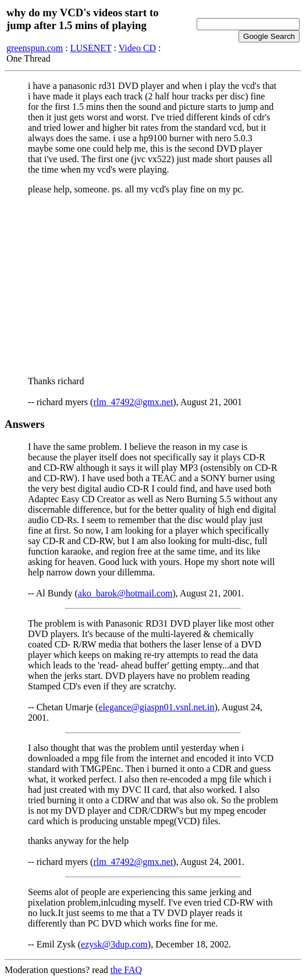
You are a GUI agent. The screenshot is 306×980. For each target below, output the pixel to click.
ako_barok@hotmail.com (125, 593)
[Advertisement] (153, 285)
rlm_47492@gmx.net (133, 402)
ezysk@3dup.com (114, 944)
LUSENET (91, 48)
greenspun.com (35, 48)
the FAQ (126, 970)
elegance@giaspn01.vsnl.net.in (156, 707)
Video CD (137, 48)
